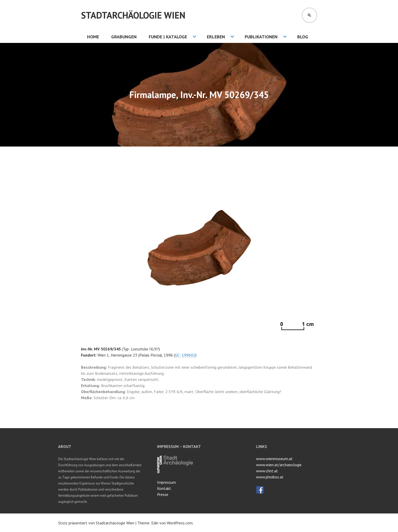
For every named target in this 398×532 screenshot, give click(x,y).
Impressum (167, 482)
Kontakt (164, 488)
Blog (303, 37)
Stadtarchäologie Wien (133, 15)
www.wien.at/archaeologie (279, 465)
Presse (163, 494)
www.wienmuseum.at (274, 459)
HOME (93, 37)
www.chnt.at (267, 471)
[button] (312, 166)
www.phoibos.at (270, 477)
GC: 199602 (185, 355)
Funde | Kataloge (168, 37)
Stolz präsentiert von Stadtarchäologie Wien (96, 523)
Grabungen (124, 37)
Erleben (216, 37)
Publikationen (261, 37)
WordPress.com (180, 523)
